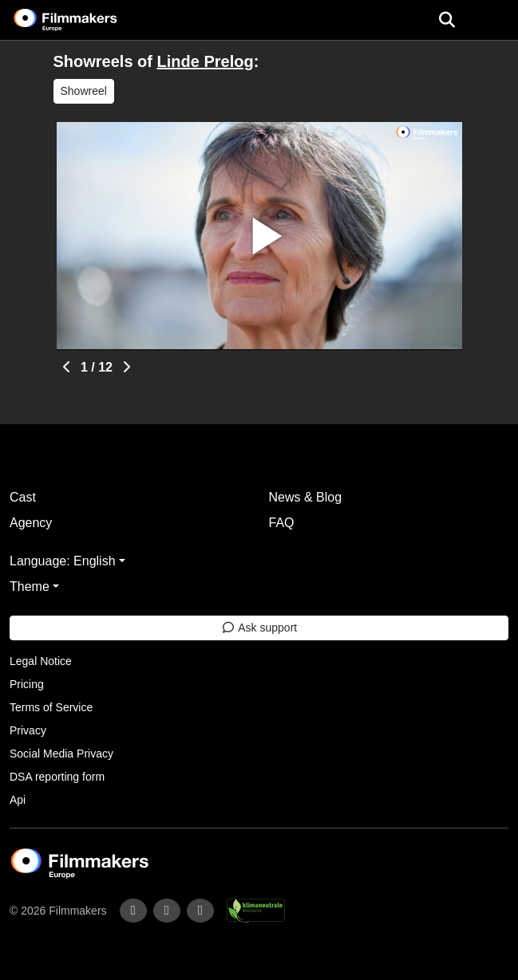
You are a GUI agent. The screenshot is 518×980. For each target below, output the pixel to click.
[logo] (85, 20)
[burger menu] (494, 20)
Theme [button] (30, 586)
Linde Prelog (206, 61)
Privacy (28, 730)
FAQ (282, 523)
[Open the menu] (447, 20)
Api (18, 800)
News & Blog (306, 497)
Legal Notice (41, 661)
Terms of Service (51, 707)
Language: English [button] (63, 561)
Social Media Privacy (61, 754)
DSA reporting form (57, 777)
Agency (31, 523)
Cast (23, 497)
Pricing (27, 684)
